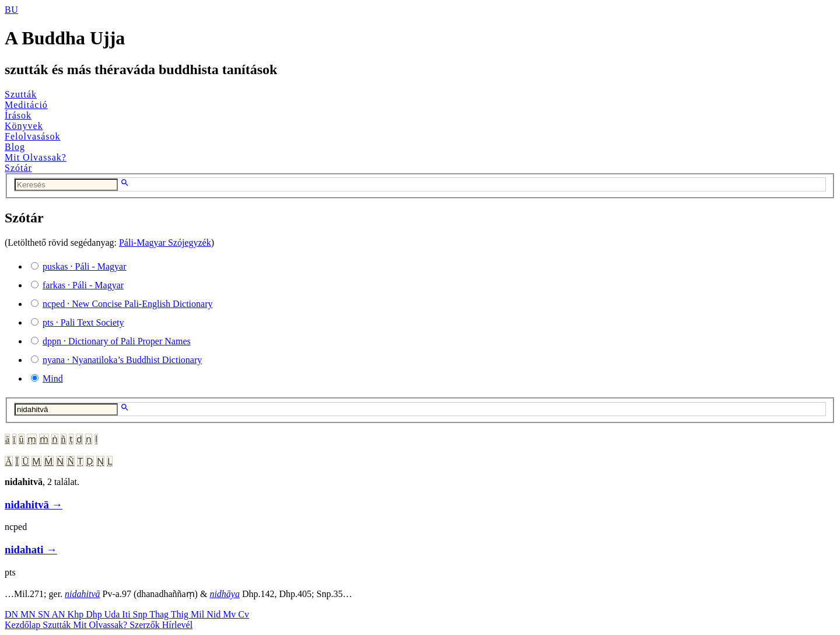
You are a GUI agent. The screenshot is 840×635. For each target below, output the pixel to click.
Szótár (18, 168)
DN (13, 614)
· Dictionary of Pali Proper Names (117, 341)
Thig (181, 614)
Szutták (21, 94)
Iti (127, 614)
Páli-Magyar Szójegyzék (165, 243)
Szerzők (146, 625)
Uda (113, 614)
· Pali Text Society (83, 322)
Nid (215, 614)
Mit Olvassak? (36, 157)
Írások (18, 115)
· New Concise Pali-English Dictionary (128, 304)
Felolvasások (33, 136)
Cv (244, 614)
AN (59, 614)
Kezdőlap (24, 625)
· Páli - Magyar (85, 266)
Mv (230, 614)
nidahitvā (82, 594)
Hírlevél (177, 625)
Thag (160, 614)
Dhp (95, 614)
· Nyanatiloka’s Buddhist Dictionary (122, 360)
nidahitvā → (34, 505)
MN (29, 614)
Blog (15, 147)
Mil (199, 614)
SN (45, 614)
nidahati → (31, 549)
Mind (53, 378)
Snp (141, 614)
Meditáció (26, 105)
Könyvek (24, 126)
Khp (77, 614)
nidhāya (225, 594)
